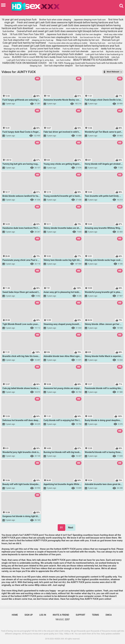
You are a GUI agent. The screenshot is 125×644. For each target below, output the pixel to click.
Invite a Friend (61, 615)
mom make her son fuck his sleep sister (82, 29)
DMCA (109, 615)
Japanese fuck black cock (60, 34)
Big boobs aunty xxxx (115, 52)
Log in (43, 615)
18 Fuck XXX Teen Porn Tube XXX (27, 34)
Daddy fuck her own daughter (89, 34)
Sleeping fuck (36, 66)
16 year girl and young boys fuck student (61, 54)
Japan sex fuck (97, 52)
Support (80, 615)
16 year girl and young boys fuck (19, 20)
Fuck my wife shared (71, 49)
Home (15, 615)
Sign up (29, 615)
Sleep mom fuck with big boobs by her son (78, 40)
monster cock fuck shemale (75, 51)
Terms (95, 615)
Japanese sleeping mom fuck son (90, 20)
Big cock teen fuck (99, 57)
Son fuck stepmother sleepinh (59, 66)
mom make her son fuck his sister (50, 29)
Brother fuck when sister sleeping (55, 20)
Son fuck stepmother (85, 66)
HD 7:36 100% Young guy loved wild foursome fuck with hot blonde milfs (86, 63)
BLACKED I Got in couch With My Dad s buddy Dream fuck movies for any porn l (50, 57)
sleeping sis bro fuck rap (43, 40)
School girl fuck (111, 37)
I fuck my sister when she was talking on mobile (68, 43)
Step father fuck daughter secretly (20, 54)
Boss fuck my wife (90, 49)
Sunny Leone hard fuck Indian (45, 49)
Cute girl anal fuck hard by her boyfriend (24, 43)
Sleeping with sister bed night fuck (21, 25)
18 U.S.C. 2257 (62, 619)
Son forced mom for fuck (90, 37)
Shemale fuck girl (111, 40)
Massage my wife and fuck (15, 49)
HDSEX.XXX (59, 639)
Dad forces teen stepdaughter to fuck (58, 37)
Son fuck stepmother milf (16, 40)
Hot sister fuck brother (28, 37)
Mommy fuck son (98, 43)
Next (71, 528)
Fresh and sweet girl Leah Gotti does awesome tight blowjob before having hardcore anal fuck (68, 22)
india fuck (116, 57)
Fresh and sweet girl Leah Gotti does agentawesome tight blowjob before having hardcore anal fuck (66, 46)
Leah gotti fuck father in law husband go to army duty (30, 60)
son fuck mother (63, 60)
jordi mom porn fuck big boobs (44, 51)
